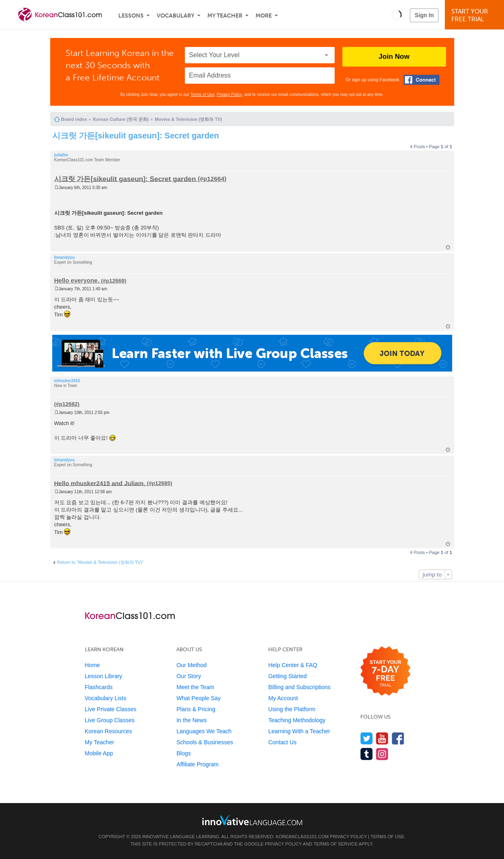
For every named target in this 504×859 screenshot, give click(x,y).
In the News (191, 720)
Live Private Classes (111, 709)
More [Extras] (264, 16)
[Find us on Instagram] (382, 754)
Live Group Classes (110, 720)
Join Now (394, 57)
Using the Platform (292, 709)
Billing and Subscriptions (299, 687)
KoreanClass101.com (302, 837)
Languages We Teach (204, 731)
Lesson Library (104, 676)
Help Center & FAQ (293, 665)
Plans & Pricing (196, 709)
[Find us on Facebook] (398, 738)
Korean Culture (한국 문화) (121, 119)
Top (448, 247)
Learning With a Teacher (299, 731)
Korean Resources (109, 731)
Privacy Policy (229, 95)
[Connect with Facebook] (422, 80)
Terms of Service (335, 844)
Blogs (183, 753)
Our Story (189, 676)
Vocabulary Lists (106, 698)
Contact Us (282, 742)
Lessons (131, 16)
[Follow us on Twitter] (367, 738)
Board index (74, 119)
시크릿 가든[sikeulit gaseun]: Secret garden (136, 136)
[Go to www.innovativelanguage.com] (252, 820)
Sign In (424, 15)
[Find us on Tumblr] (367, 754)
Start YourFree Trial (476, 15)
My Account (283, 698)
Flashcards (99, 687)
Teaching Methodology (297, 720)
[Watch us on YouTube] (382, 738)
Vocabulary (175, 16)
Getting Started (287, 676)
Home (92, 665)
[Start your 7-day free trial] (385, 671)
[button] (396, 15)
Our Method (191, 665)
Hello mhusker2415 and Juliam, (100, 483)
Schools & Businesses (205, 742)
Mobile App (99, 753)
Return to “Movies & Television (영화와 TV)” (101, 562)
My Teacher (225, 16)
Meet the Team (195, 687)
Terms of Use (203, 95)
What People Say (198, 698)
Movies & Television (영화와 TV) (188, 119)
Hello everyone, (77, 280)
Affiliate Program (197, 764)
